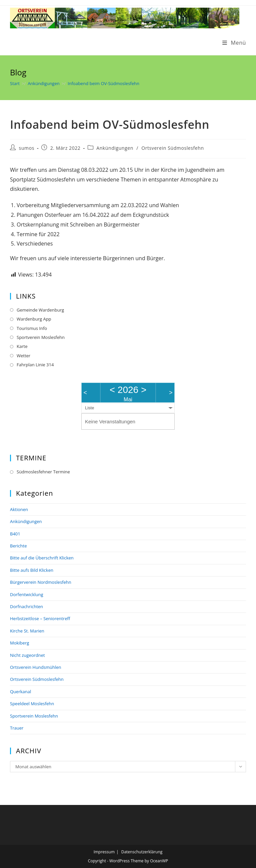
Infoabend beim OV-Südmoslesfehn (103, 83)
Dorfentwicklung (27, 594)
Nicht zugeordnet (27, 655)
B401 (15, 534)
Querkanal (20, 692)
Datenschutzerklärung (142, 852)
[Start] (15, 83)
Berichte (18, 546)
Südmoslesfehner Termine (43, 472)
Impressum (104, 852)
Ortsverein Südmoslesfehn (173, 148)
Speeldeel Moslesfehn (32, 704)
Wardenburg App (34, 319)
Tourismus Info (32, 328)
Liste (89, 408)
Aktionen (19, 509)
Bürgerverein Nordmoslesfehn (41, 582)
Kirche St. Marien (27, 631)
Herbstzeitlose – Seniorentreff (40, 618)
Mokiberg (19, 643)
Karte (22, 346)
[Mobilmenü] (234, 43)
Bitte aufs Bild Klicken (32, 570)
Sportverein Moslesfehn (41, 337)
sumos (27, 148)
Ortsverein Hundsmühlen (36, 667)
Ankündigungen (115, 148)
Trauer (17, 728)
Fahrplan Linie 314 (35, 365)
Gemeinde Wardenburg (40, 310)
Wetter (23, 356)
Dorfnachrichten (26, 606)
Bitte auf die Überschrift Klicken (42, 558)
